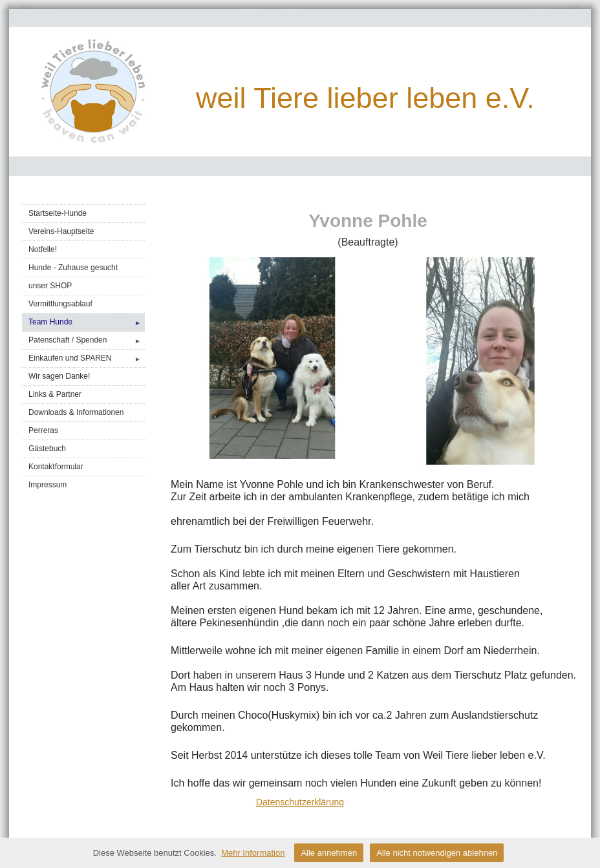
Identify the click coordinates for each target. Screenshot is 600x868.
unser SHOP (50, 286)
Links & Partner (55, 394)
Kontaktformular (56, 467)
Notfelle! (43, 249)
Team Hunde (87, 322)
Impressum (48, 485)
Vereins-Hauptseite (61, 231)
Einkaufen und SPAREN (87, 358)
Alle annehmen (329, 853)
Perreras (43, 430)
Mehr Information (253, 853)
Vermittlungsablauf (60, 304)
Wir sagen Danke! (59, 376)
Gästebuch (47, 449)
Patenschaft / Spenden (87, 340)
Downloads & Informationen (76, 412)
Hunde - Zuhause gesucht (73, 268)
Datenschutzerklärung (300, 802)
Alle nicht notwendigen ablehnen (437, 853)
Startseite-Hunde (58, 213)
